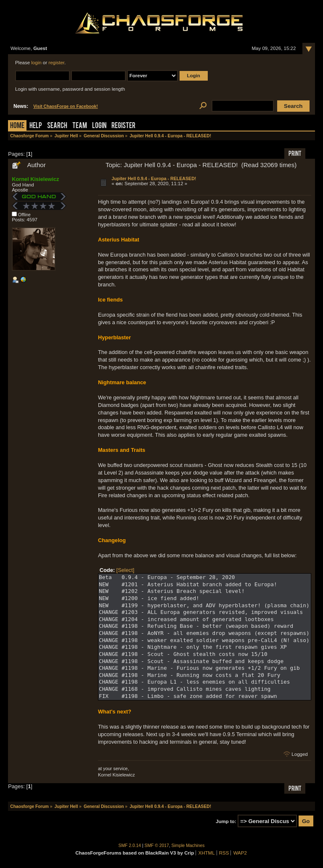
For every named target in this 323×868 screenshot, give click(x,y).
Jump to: (226, 821)
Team (80, 126)
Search (57, 126)
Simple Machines (188, 846)
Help (36, 126)
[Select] (126, 570)
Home (17, 126)
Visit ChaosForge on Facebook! (65, 106)
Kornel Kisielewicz (35, 179)
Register (123, 126)
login (36, 63)
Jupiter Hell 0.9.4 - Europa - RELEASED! (154, 178)
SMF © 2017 (157, 846)
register (56, 63)
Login (99, 126)
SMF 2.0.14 (130, 846)
